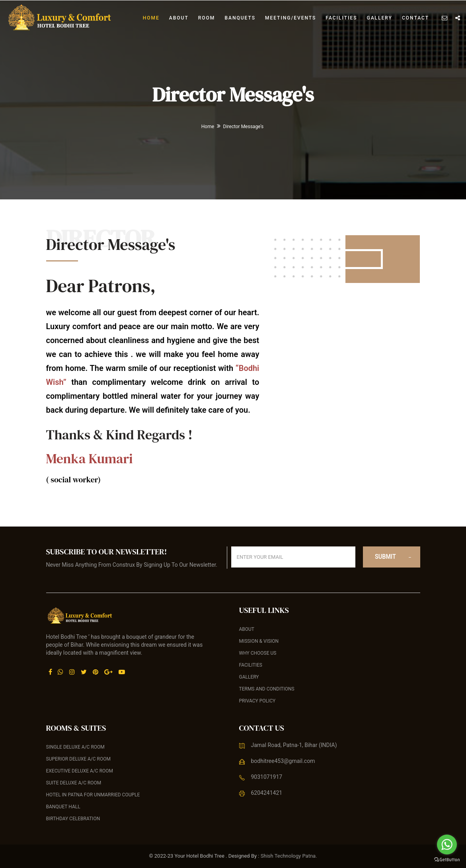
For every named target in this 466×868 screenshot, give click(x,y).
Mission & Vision (259, 641)
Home (151, 18)
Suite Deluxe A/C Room (74, 783)
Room (207, 18)
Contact (415, 18)
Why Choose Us (258, 653)
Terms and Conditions (267, 689)
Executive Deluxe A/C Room (80, 771)
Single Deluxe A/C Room (75, 747)
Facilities (341, 18)
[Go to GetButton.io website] (447, 860)
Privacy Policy (257, 701)
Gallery (379, 18)
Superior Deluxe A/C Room (78, 759)
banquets (240, 18)
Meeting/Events (291, 18)
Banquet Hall (63, 807)
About (179, 18)
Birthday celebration (73, 819)
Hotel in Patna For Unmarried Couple (93, 795)
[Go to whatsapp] (447, 845)
